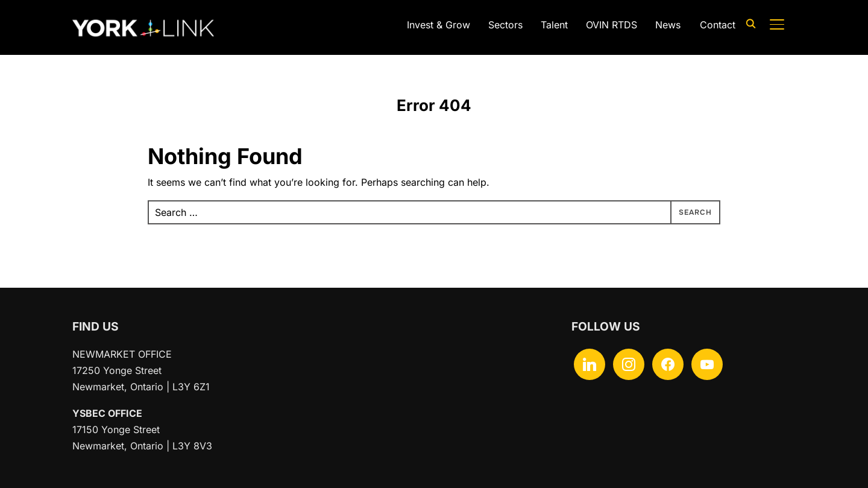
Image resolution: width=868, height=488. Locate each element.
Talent (554, 25)
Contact (718, 25)
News (668, 25)
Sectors (505, 25)
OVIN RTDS (612, 25)
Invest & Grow (439, 25)
